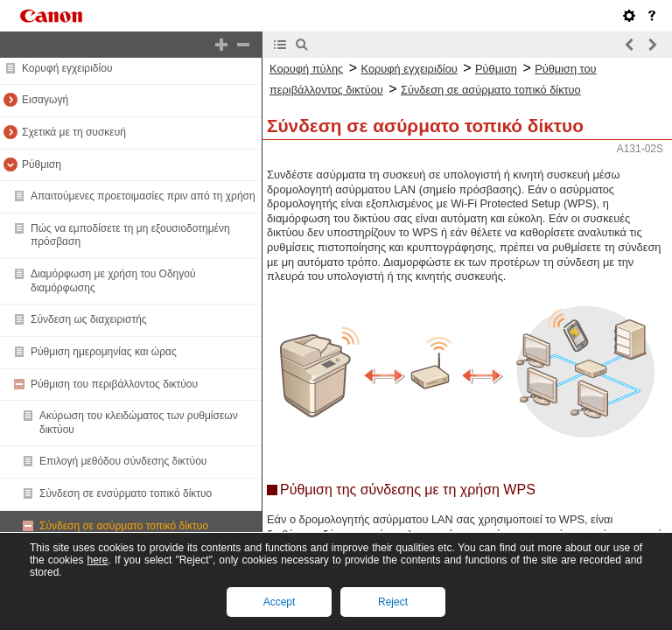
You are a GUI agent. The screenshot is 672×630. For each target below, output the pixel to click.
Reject (393, 602)
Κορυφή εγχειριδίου (67, 68)
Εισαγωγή (45, 100)
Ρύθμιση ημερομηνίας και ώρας (104, 352)
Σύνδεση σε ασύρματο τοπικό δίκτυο (124, 526)
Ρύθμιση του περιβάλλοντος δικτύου (114, 384)
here (97, 560)
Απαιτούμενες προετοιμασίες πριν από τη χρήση (143, 196)
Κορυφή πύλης (306, 69)
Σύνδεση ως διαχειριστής (89, 319)
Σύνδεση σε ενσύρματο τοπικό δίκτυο (126, 493)
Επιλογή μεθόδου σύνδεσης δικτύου (123, 461)
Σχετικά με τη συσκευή (74, 132)
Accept (280, 602)
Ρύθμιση (42, 164)
